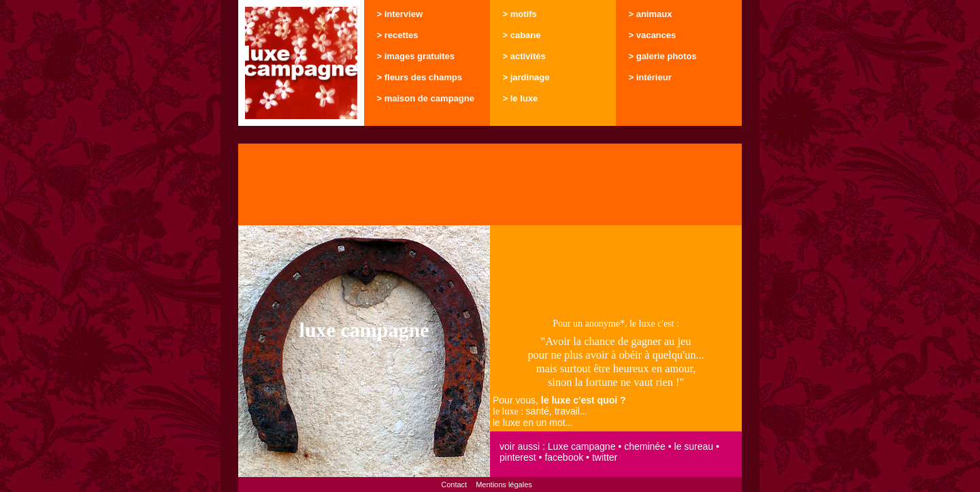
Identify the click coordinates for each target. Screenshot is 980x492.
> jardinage (526, 77)
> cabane (522, 35)
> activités (524, 56)
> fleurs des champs (420, 77)
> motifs (520, 14)
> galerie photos (663, 56)
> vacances (653, 35)
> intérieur (650, 77)
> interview (400, 14)
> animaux (651, 14)
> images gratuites (416, 56)
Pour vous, (559, 400)
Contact (454, 485)
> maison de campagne (426, 98)
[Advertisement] (490, 184)
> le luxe (521, 98)
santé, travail (553, 411)
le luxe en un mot (529, 423)
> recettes (398, 35)
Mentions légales (504, 485)
